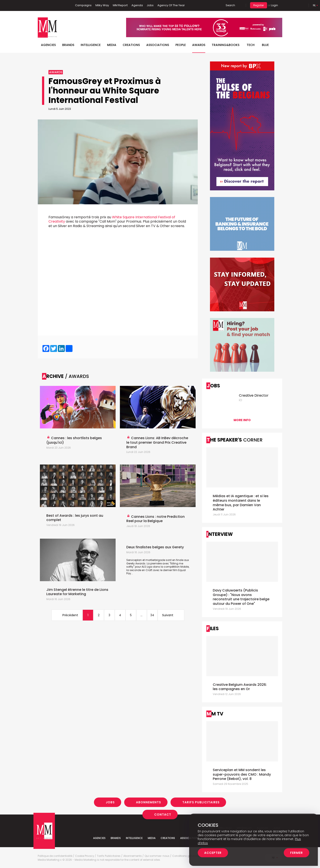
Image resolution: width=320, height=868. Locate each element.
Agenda (137, 5)
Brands (68, 45)
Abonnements (149, 802)
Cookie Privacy (85, 856)
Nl (314, 5)
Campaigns (83, 5)
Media (112, 45)
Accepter (213, 853)
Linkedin (47, 5)
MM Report (120, 5)
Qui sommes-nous (157, 856)
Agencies (48, 45)
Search (230, 5)
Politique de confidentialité (55, 856)
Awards (199, 45)
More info (242, 420)
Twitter (54, 5)
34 (152, 615)
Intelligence (91, 45)
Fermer (297, 853)
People (181, 45)
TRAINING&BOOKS (226, 45)
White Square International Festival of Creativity (112, 219)
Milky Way (102, 5)
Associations (158, 45)
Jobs (150, 5)
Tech (251, 45)
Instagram (61, 5)
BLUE (265, 45)
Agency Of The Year (171, 5)
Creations (131, 45)
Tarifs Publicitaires (201, 802)
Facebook (41, 5)
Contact (163, 815)
